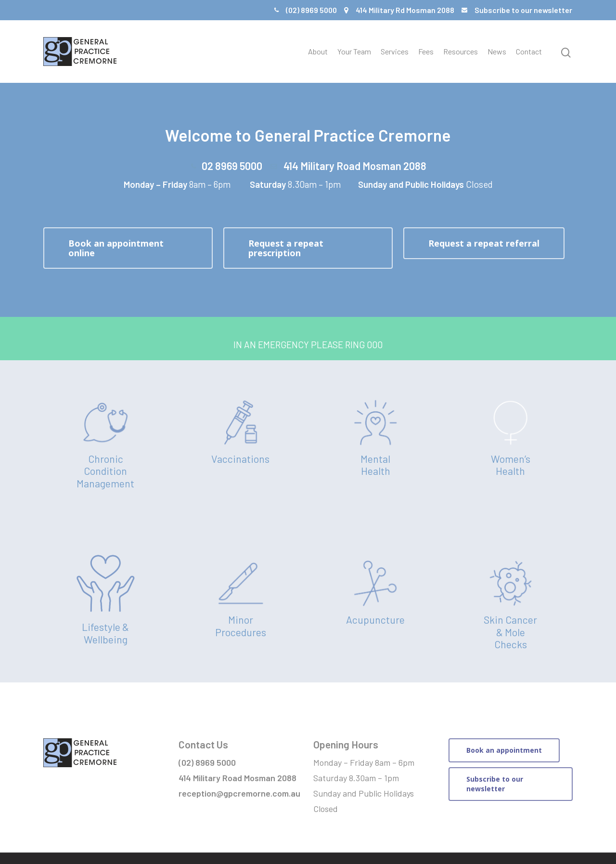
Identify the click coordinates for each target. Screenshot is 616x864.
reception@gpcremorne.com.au (239, 793)
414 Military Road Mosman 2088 (355, 166)
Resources (461, 51)
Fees (426, 51)
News (497, 51)
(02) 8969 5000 (311, 10)
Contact (529, 51)
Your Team (354, 51)
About (318, 51)
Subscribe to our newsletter (523, 10)
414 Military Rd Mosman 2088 (405, 10)
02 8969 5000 (232, 166)
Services (395, 51)
